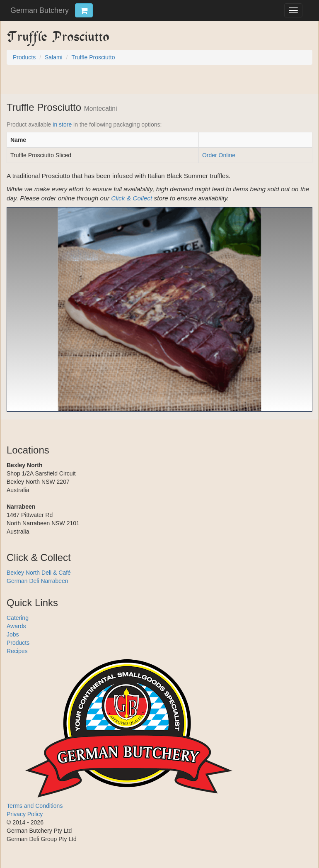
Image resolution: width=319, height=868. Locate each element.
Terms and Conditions (35, 806)
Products (18, 643)
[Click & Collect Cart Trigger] (84, 10)
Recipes (17, 651)
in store (62, 124)
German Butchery (40, 10)
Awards (16, 626)
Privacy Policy (25, 814)
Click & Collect (132, 198)
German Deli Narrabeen (37, 581)
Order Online (219, 155)
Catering (18, 618)
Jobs (13, 634)
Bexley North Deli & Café (39, 573)
